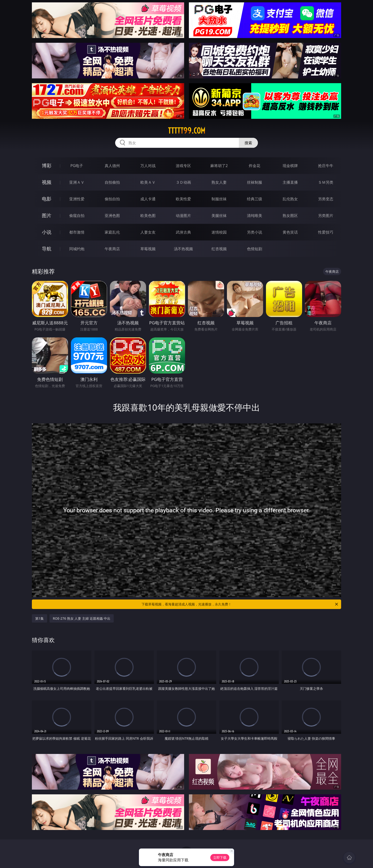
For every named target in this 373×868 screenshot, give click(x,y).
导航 (47, 249)
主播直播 (290, 182)
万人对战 (148, 166)
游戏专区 (183, 166)
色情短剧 (255, 249)
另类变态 (326, 199)
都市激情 (77, 232)
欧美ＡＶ (148, 182)
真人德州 (112, 166)
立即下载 (220, 857)
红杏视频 (219, 249)
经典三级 (255, 199)
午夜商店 (112, 249)
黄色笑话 (290, 232)
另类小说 (255, 232)
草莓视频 (148, 249)
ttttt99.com (187, 131)
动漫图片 (183, 216)
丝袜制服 (255, 182)
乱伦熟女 (290, 199)
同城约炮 (77, 249)
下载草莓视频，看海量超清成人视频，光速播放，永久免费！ (240, 604)
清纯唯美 (255, 216)
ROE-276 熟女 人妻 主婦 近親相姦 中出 (82, 618)
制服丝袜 (219, 199)
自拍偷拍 (112, 182)
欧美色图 (148, 216)
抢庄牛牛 (326, 166)
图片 (47, 215)
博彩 (47, 165)
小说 (47, 232)
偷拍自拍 (112, 199)
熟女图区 (290, 216)
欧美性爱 (183, 199)
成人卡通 (148, 199)
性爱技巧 (326, 232)
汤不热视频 (183, 249)
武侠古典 (183, 232)
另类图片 (326, 216)
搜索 (248, 143)
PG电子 (77, 166)
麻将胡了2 (219, 166)
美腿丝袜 (219, 216)
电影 (47, 199)
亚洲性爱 (77, 199)
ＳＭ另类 (326, 182)
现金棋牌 (290, 166)
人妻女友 (148, 232)
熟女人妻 (219, 182)
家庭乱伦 (112, 232)
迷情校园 (219, 232)
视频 (47, 182)
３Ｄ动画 (183, 182)
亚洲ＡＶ (77, 182)
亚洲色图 (112, 216)
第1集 (39, 618)
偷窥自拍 (77, 216)
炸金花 (255, 166)
